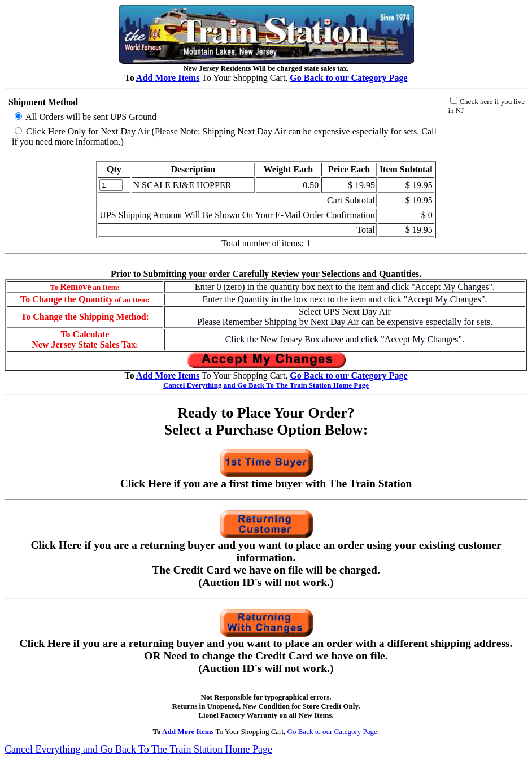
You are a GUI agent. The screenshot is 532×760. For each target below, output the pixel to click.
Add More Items (168, 78)
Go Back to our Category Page (332, 731)
